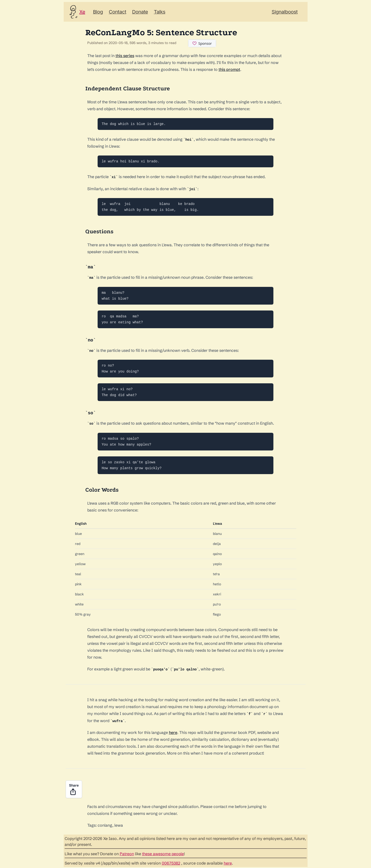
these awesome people (163, 853)
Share (74, 788)
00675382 (171, 862)
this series (125, 56)
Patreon (127, 853)
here (173, 731)
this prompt (229, 69)
